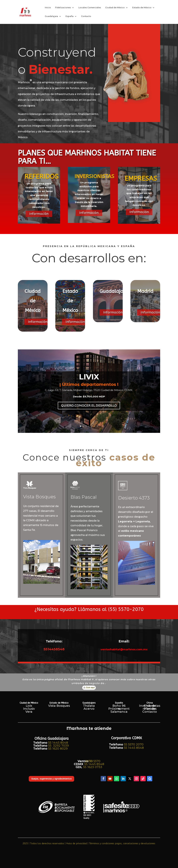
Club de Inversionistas (150, 706)
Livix (29, 706)
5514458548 (54, 649)
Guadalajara (51, 16)
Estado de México (142, 8)
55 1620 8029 (58, 749)
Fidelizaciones (63, 8)
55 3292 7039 (58, 746)
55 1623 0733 (93, 767)
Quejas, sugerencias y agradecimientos (51, 779)
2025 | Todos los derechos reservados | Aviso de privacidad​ (55, 844)
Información (39, 214)
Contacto (86, 16)
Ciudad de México (115, 8)
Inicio (48, 8)
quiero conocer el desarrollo (89, 405)
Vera (29, 712)
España (70, 16)
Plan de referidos (150, 709)
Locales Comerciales (90, 8)
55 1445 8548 (58, 743)
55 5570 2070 (134, 744)
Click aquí (90, 688)
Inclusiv (29, 709)
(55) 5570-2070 (126, 609)
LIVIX (89, 377)
